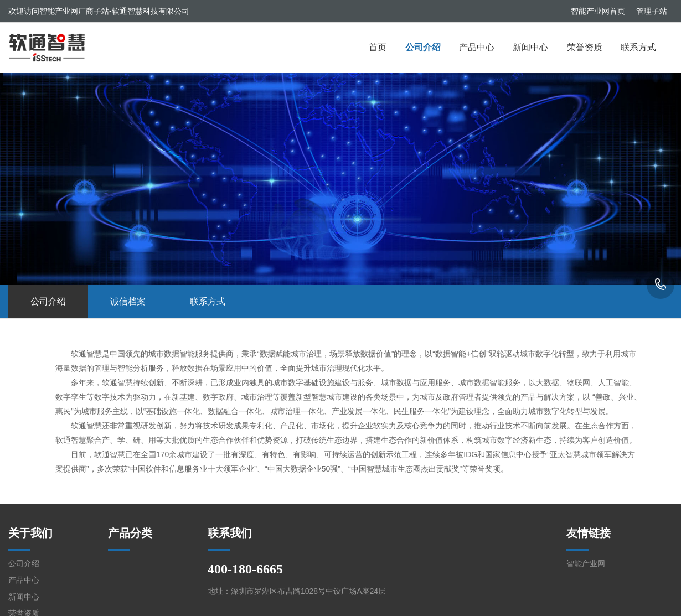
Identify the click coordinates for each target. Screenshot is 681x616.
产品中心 (477, 47)
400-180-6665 (661, 285)
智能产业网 (586, 563)
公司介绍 (423, 47)
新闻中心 (530, 47)
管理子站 (652, 11)
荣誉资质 (585, 47)
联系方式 (638, 47)
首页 (378, 47)
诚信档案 (128, 301)
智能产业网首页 (598, 11)
